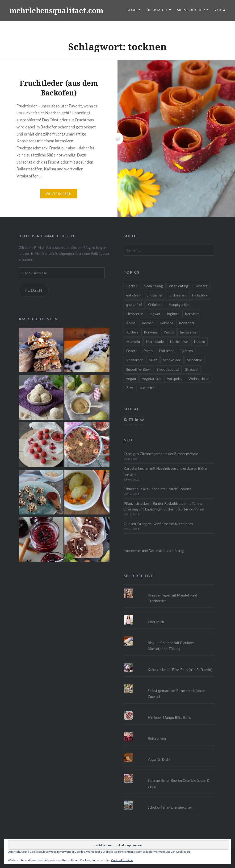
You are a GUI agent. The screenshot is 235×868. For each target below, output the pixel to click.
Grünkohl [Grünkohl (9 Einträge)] (155, 304)
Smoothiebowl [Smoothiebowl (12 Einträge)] (168, 369)
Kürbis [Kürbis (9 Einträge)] (169, 332)
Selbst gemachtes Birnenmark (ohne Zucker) (176, 693)
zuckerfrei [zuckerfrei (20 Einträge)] (148, 388)
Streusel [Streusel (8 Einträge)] (192, 369)
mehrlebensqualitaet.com (56, 10)
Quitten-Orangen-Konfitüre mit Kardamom (158, 524)
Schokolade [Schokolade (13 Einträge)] (172, 360)
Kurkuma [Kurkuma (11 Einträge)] (151, 332)
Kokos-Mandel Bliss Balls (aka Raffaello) (180, 670)
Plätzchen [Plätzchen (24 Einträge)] (167, 351)
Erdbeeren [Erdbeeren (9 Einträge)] (178, 295)
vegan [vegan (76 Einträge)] (131, 378)
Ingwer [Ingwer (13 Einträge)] (155, 314)
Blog (132, 10)
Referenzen (157, 738)
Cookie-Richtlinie (122, 860)
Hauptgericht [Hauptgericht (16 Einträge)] (179, 304)
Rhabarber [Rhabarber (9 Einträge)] (134, 360)
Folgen (34, 290)
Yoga (220, 10)
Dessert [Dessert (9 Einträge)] (201, 286)
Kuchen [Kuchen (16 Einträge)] (132, 332)
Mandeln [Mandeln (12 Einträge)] (133, 341)
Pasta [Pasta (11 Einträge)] (148, 351)
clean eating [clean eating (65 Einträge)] (179, 286)
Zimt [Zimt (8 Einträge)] (130, 388)
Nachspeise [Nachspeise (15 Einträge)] (179, 341)
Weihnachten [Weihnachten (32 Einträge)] (199, 378)
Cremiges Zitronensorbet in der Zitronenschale (161, 454)
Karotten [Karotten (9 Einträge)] (192, 314)
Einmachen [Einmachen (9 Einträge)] (155, 295)
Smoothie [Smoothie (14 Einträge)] (195, 360)
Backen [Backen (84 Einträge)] (132, 286)
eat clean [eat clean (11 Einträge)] (133, 295)
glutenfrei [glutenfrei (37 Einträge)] (134, 304)
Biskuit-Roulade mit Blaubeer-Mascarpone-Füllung (172, 646)
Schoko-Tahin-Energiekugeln (171, 807)
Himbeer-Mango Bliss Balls (169, 717)
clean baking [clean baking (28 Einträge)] (153, 286)
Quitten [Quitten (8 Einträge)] (187, 351)
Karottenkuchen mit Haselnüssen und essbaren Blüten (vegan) (166, 471)
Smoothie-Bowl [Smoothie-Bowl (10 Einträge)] (138, 369)
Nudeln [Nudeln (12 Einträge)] (199, 341)
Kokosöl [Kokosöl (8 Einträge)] (166, 323)
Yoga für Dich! (159, 759)
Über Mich (157, 10)
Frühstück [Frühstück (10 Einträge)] (200, 295)
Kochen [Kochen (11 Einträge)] (148, 323)
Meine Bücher (191, 10)
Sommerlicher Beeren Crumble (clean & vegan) (179, 783)
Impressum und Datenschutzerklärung (154, 551)
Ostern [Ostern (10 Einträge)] (132, 351)
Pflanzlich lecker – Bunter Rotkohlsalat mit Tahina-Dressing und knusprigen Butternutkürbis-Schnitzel (164, 506)
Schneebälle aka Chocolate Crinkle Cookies (157, 489)
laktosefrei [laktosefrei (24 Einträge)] (189, 332)
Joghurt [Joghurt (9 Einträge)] (173, 314)
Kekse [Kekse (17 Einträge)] (131, 323)
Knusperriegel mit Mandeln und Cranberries (172, 598)
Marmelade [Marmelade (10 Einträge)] (155, 341)
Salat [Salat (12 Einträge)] (153, 360)
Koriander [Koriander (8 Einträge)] (187, 323)
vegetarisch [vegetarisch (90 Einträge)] (151, 378)
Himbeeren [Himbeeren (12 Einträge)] (135, 314)
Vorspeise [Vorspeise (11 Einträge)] (175, 378)
